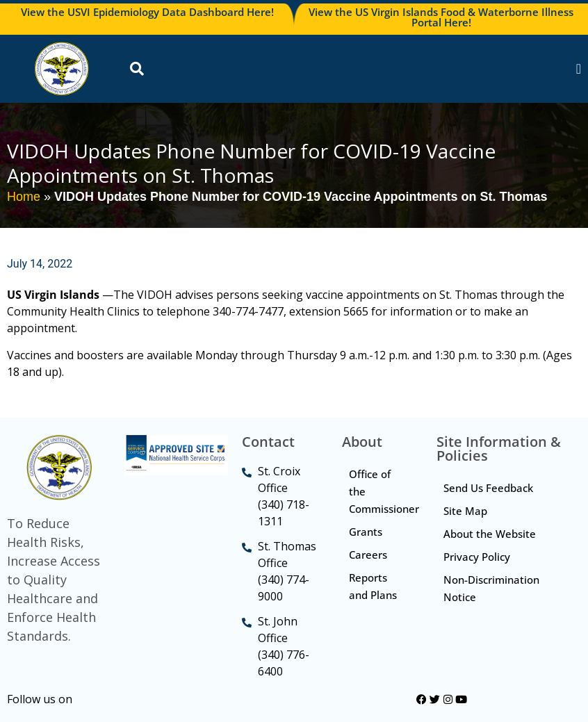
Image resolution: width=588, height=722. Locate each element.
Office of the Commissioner (384, 491)
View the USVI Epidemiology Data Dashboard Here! (147, 12)
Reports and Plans (373, 586)
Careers (368, 555)
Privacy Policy (477, 557)
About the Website (490, 534)
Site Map (465, 511)
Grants (366, 532)
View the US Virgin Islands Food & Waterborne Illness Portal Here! (441, 17)
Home (24, 197)
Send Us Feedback (488, 488)
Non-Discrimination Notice (491, 588)
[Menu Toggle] (579, 69)
